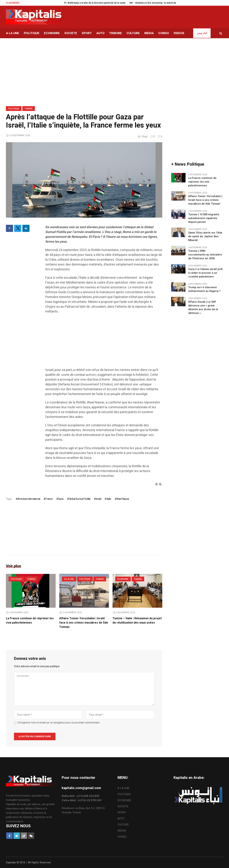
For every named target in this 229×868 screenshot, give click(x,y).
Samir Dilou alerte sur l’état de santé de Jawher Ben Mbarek (205, 236)
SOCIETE (123, 806)
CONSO (122, 837)
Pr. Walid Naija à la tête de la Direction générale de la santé (107, 3)
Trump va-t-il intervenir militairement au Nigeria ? (204, 289)
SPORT (122, 812)
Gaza (61, 499)
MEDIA (122, 831)
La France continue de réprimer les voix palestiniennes (30, 621)
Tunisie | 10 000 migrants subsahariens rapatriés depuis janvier (204, 218)
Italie (109, 499)
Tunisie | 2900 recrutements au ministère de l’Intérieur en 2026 (205, 255)
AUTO (121, 819)
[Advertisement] (104, 343)
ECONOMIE (123, 579)
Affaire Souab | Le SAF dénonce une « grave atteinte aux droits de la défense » (203, 307)
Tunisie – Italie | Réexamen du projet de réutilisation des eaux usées (137, 621)
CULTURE (123, 825)
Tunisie (29, 109)
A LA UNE (69, 579)
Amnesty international (29, 499)
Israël (98, 499)
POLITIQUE (14, 109)
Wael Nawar (123, 499)
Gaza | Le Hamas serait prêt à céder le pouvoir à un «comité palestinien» (205, 273)
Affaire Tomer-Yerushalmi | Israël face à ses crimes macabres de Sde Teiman (84, 623)
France (49, 499)
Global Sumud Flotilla (80, 499)
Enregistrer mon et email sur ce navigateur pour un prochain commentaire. (59, 723)
